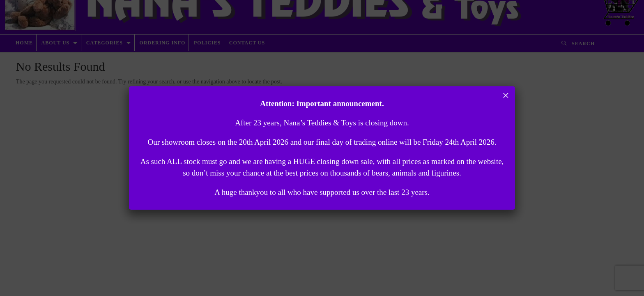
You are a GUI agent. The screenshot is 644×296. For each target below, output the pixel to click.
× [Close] (506, 95)
